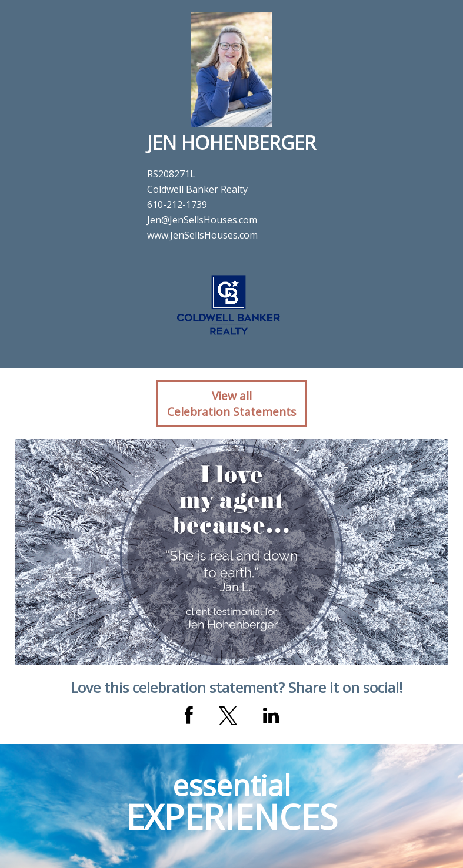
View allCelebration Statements (231, 404)
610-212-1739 (177, 205)
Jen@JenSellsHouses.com (202, 220)
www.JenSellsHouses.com (202, 235)
